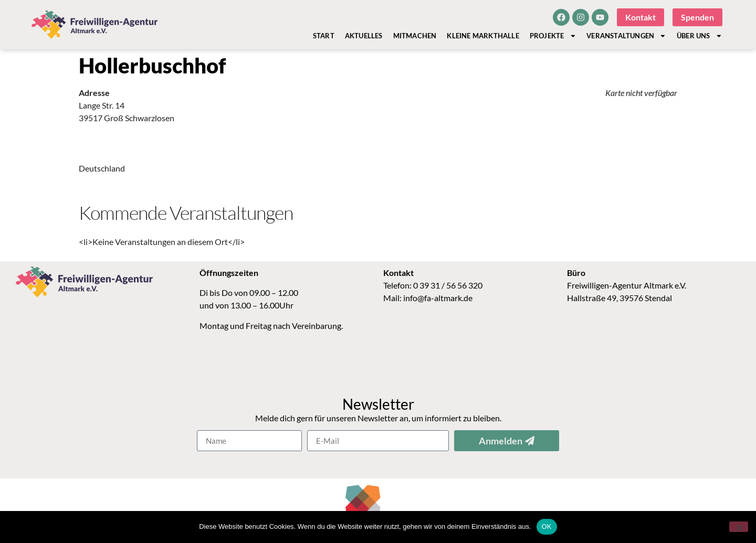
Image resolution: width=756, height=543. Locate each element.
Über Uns (699, 36)
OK (547, 526)
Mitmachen (415, 36)
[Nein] (739, 527)
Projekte (553, 36)
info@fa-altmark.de (438, 298)
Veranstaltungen (626, 36)
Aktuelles (364, 36)
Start (324, 36)
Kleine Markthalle (483, 36)
